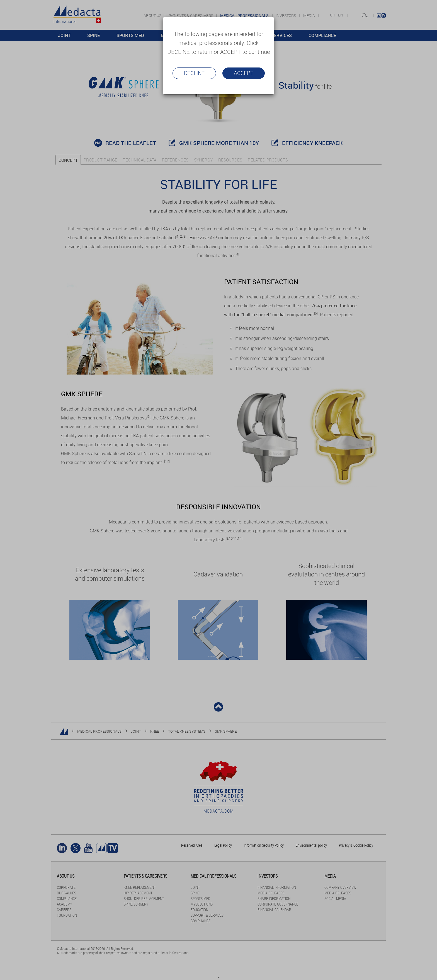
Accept (244, 73)
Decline (194, 73)
